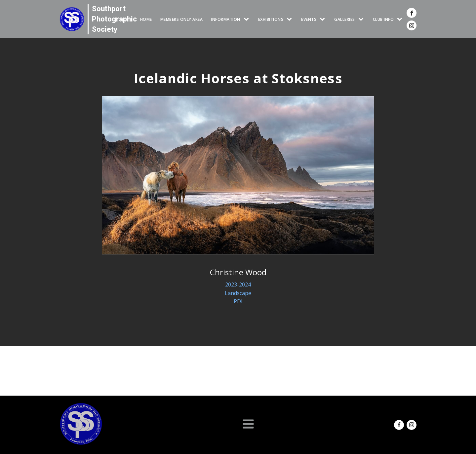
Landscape (238, 293)
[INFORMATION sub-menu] (248, 19)
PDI (238, 301)
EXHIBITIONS (271, 19)
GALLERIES (345, 19)
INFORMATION (226, 19)
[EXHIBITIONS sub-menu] (291, 19)
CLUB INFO (383, 19)
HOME (146, 19)
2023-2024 (238, 284)
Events (309, 19)
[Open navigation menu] (248, 425)
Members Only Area (182, 19)
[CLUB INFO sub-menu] (401, 19)
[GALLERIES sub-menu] (362, 19)
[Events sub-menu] (324, 19)
